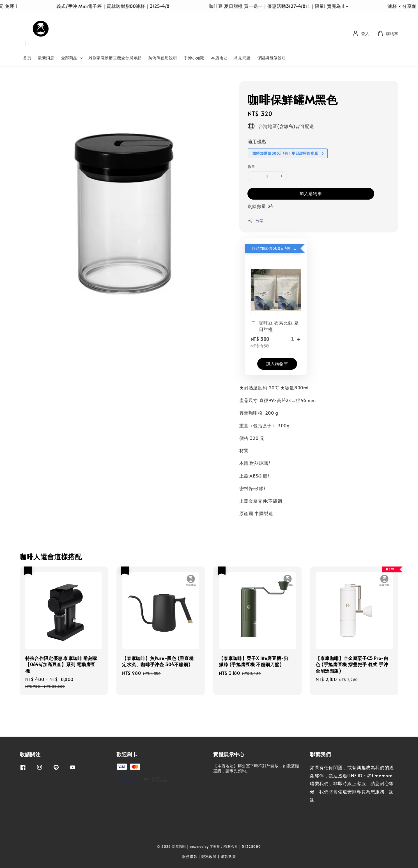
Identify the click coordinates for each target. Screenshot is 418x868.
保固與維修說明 (272, 58)
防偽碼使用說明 (163, 58)
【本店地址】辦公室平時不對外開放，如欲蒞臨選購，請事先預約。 (256, 768)
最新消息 (46, 58)
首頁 (27, 58)
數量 (252, 166)
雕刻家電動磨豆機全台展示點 (115, 58)
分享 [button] (256, 221)
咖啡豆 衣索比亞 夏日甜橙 (275, 326)
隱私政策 (209, 856)
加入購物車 (311, 193)
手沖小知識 (194, 58)
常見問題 (242, 58)
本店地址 (219, 58)
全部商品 (69, 58)
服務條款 (190, 856)
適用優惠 (257, 141)
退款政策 (228, 856)
